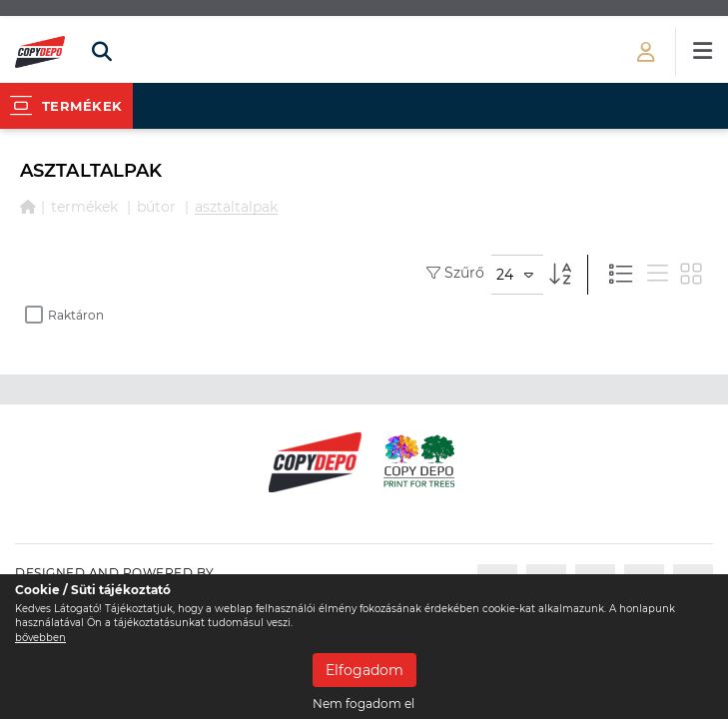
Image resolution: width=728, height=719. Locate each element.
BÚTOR (156, 207)
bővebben (40, 638)
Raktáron (64, 315)
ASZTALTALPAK (236, 207)
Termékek (84, 207)
